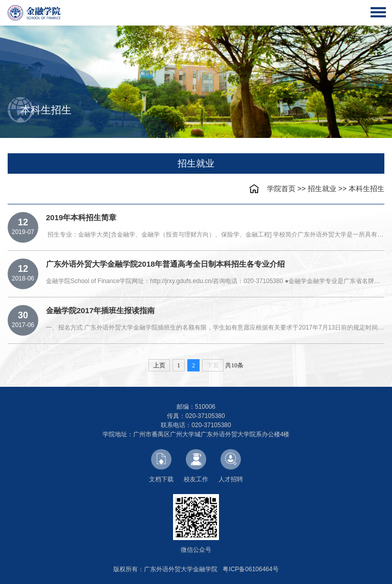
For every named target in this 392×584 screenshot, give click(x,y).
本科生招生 (366, 189)
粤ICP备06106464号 (250, 569)
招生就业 (322, 189)
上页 (159, 365)
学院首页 (281, 189)
